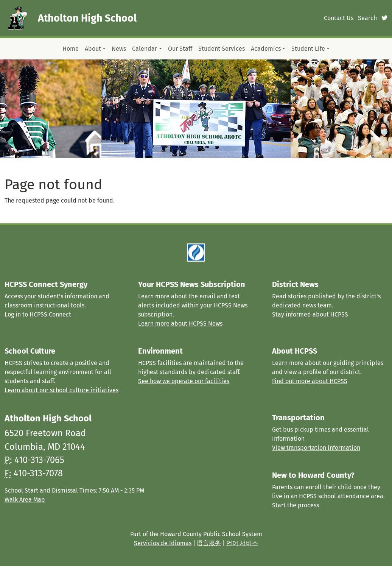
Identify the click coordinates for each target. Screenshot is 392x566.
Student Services (222, 49)
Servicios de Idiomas (163, 543)
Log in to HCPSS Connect (38, 314)
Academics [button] (266, 49)
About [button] (93, 49)
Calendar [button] (145, 49)
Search (367, 18)
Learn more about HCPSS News (180, 324)
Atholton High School (87, 18)
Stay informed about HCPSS (310, 314)
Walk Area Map (25, 500)
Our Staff (180, 49)
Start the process (296, 505)
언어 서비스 (242, 543)
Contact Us (339, 18)
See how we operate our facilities (184, 381)
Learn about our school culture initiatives (61, 390)
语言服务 (209, 543)
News (119, 49)
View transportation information (316, 448)
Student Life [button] (308, 49)
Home (71, 49)
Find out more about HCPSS (310, 381)
